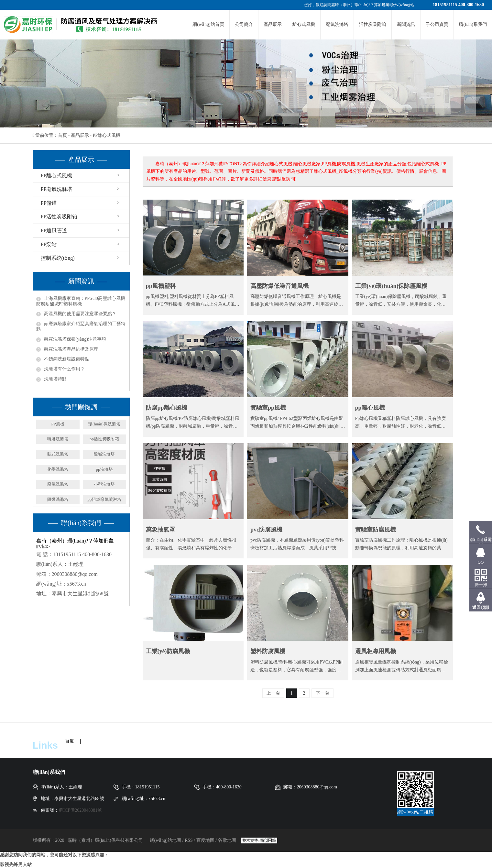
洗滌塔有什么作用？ (64, 369)
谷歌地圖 (227, 840)
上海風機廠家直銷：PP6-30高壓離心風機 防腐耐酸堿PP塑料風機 (81, 301)
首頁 (62, 135)
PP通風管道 (54, 231)
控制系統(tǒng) (58, 258)
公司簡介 (244, 24)
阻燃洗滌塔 (58, 499)
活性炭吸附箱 (373, 24)
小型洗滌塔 (104, 484)
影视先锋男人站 (16, 865)
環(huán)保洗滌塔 (104, 424)
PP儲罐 (49, 203)
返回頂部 (481, 607)
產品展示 (273, 24)
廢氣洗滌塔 (337, 24)
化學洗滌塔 (58, 469)
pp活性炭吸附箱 (104, 439)
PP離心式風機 (106, 135)
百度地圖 (205, 840)
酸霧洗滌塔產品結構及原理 (71, 349)
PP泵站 (49, 244)
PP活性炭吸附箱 (59, 217)
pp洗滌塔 (104, 469)
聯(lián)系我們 (473, 24)
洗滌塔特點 (55, 379)
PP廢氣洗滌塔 (57, 189)
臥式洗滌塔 (58, 454)
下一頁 (323, 693)
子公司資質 (437, 24)
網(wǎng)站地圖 (166, 840)
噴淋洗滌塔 (58, 439)
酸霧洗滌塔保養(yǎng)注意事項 (75, 339)
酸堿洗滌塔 (104, 454)
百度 (70, 741)
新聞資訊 (406, 24)
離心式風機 (304, 24)
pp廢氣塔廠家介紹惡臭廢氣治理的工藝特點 (81, 326)
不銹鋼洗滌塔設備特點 (67, 359)
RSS (189, 840)
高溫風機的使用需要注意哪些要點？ (80, 314)
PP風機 (58, 424)
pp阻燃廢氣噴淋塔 (104, 499)
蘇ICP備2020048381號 (81, 810)
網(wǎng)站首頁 (208, 24)
